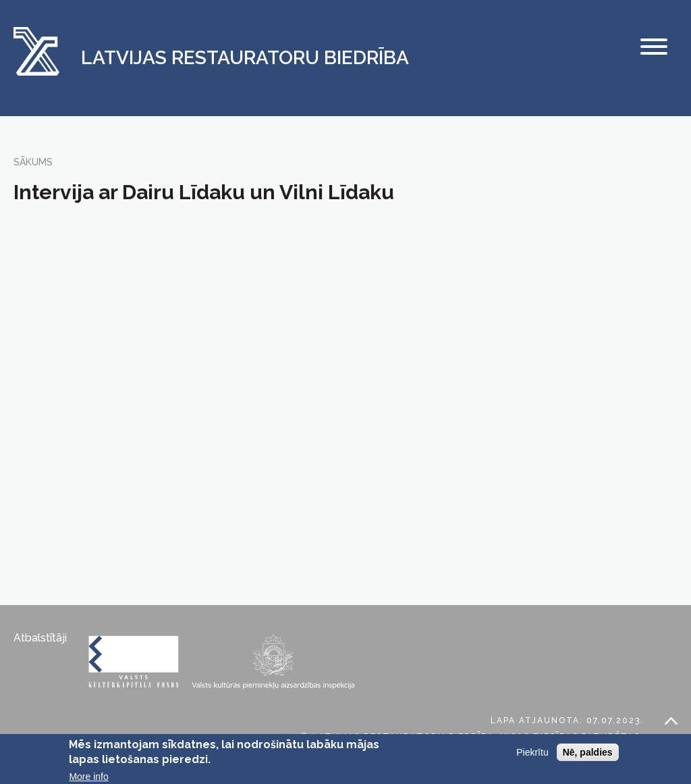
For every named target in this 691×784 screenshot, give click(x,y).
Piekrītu (532, 752)
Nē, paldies (588, 752)
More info (88, 777)
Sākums (33, 162)
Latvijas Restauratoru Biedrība (245, 58)
